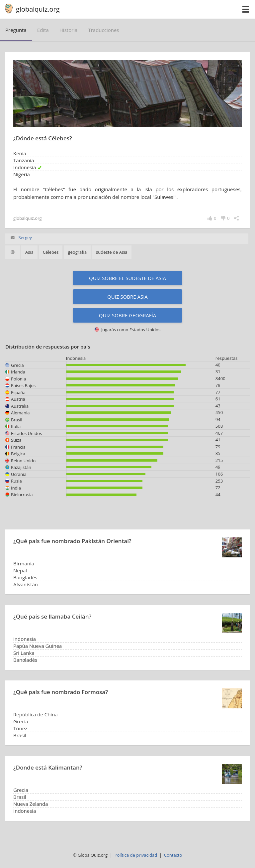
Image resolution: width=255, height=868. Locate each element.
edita (43, 30)
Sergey (25, 237)
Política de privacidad (136, 855)
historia (69, 30)
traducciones (103, 30)
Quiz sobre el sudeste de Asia (127, 278)
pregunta (16, 30)
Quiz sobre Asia (127, 297)
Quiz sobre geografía (127, 315)
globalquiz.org (38, 9)
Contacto (173, 855)
